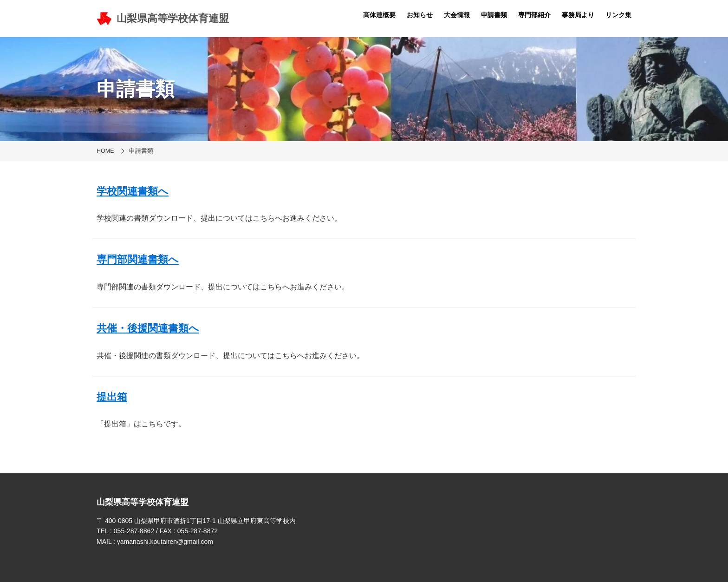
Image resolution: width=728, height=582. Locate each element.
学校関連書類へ (133, 191)
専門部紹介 (534, 15)
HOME (105, 151)
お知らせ (420, 15)
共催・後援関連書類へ (148, 328)
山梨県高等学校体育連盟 (163, 19)
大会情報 (457, 15)
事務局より (578, 15)
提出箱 (112, 397)
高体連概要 (379, 15)
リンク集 (618, 15)
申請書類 (494, 15)
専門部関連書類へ (138, 259)
